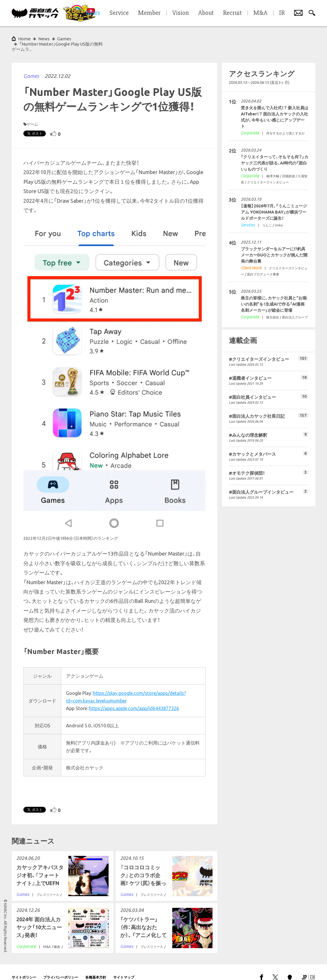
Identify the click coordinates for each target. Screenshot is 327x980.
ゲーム (32, 114)
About (206, 13)
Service (119, 13)
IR (282, 13)
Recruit (232, 13)
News (44, 39)
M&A (260, 13)
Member (149, 13)
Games (31, 65)
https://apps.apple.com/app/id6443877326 (134, 698)
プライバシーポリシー (61, 967)
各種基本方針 (96, 967)
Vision (181, 13)
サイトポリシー (24, 967)
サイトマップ (124, 967)
